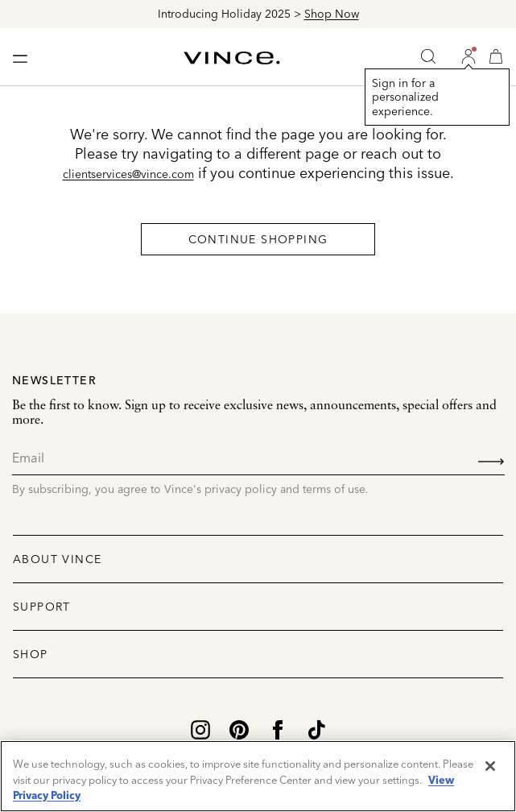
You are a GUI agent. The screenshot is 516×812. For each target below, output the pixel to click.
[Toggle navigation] (20, 57)
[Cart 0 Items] (496, 56)
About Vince (57, 559)
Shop (31, 654)
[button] (469, 56)
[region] (258, 776)
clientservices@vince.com (128, 174)
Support (42, 607)
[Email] (258, 458)
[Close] (490, 766)
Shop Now (332, 14)
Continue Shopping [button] (258, 239)
